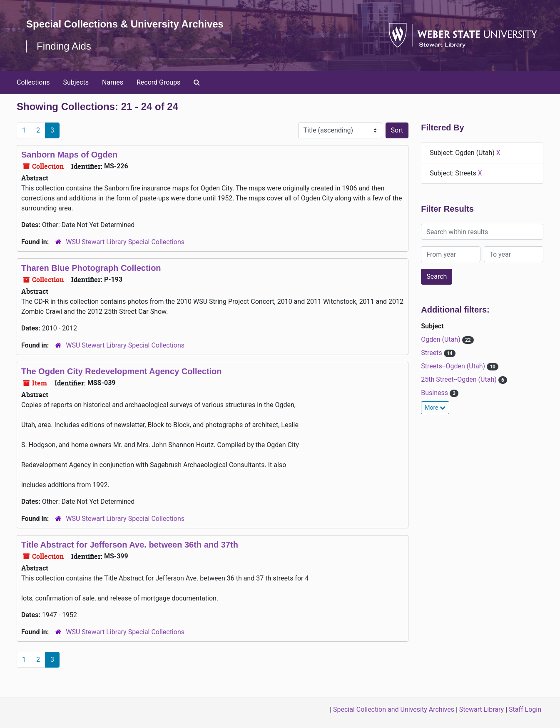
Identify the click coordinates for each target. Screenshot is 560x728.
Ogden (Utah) (441, 339)
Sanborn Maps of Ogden (69, 155)
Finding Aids (64, 46)
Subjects (76, 82)
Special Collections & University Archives (125, 24)
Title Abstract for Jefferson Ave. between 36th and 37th (130, 545)
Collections (33, 82)
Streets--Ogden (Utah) (454, 366)
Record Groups (158, 82)
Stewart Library (482, 709)
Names (113, 82)
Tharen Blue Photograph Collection (91, 268)
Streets (432, 353)
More (435, 408)
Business (435, 393)
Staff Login (525, 709)
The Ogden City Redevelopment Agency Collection (122, 371)
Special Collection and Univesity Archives (394, 709)
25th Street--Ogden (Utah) (460, 379)
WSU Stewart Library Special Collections (125, 242)
